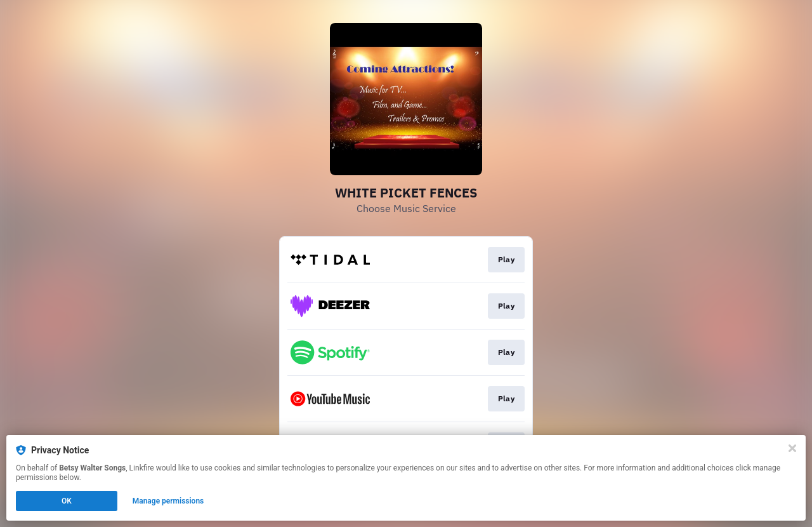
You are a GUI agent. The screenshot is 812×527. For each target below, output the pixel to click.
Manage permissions (168, 501)
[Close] (792, 448)
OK (67, 501)
